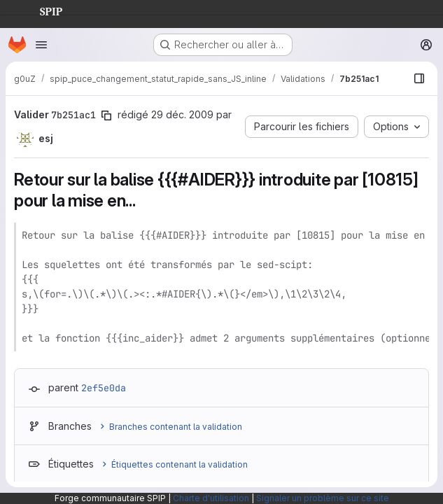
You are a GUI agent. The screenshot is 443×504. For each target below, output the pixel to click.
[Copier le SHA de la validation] (106, 115)
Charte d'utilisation (211, 498)
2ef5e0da (104, 388)
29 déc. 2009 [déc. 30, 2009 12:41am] (182, 114)
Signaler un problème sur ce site (323, 498)
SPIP (40, 10)
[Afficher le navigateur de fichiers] (419, 78)
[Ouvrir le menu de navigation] (41, 45)
